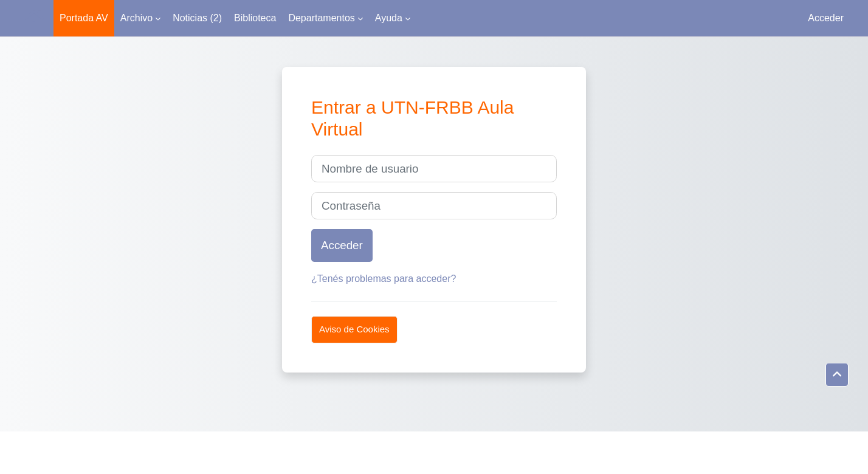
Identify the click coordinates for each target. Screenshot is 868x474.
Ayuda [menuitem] (389, 18)
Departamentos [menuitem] (321, 18)
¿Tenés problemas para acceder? (384, 279)
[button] (837, 375)
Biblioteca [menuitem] (255, 18)
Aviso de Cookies (354, 329)
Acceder (826, 18)
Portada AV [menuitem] (84, 18)
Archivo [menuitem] (136, 18)
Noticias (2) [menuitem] (197, 18)
